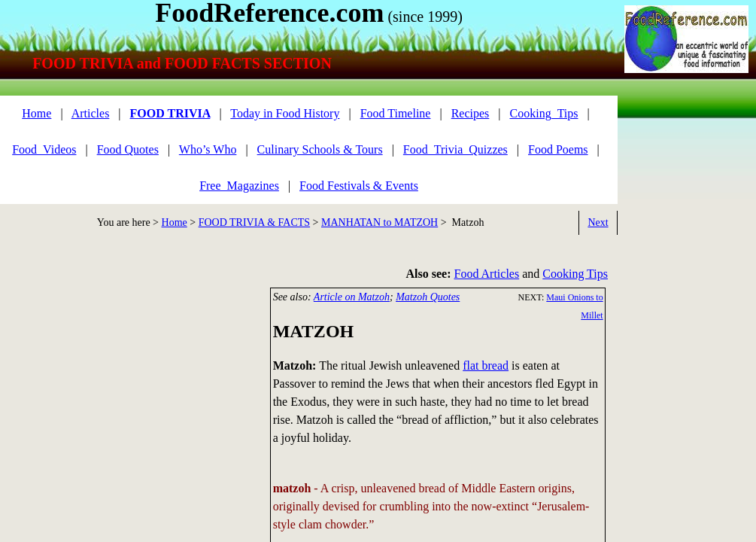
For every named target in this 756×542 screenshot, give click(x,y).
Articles (91, 113)
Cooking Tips (575, 274)
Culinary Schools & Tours (320, 149)
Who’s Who (208, 149)
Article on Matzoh (352, 297)
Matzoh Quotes (428, 297)
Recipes (471, 113)
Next (598, 222)
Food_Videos (44, 149)
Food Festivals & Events (359, 186)
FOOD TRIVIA (170, 113)
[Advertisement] (685, 164)
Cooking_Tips (544, 113)
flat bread (486, 365)
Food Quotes (128, 149)
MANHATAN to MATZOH (380, 222)
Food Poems (558, 149)
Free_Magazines (239, 186)
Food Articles (487, 274)
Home (175, 222)
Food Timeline (396, 113)
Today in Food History (285, 113)
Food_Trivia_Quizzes (455, 149)
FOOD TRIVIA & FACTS (254, 222)
